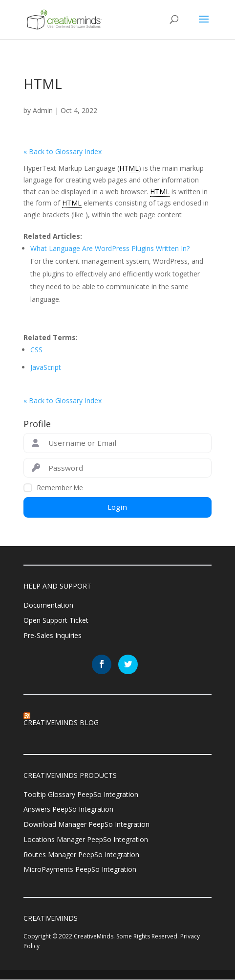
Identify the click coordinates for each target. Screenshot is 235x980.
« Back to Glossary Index (63, 151)
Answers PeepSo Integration (68, 809)
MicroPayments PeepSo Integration (80, 870)
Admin (43, 110)
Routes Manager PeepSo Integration (81, 855)
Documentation (48, 605)
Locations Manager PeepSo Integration (86, 839)
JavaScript (46, 367)
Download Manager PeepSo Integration (86, 824)
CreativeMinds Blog (61, 722)
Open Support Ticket (56, 620)
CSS (36, 350)
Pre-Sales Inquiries (53, 635)
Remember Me (60, 488)
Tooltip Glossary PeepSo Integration (81, 794)
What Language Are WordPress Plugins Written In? (110, 248)
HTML (129, 168)
